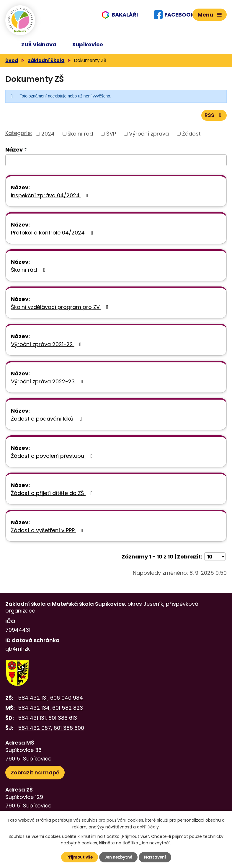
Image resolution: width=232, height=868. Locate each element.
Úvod (12, 62)
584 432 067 (35, 731)
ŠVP (111, 136)
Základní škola (46, 62)
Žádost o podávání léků (48, 421)
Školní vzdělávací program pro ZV (61, 309)
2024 (48, 136)
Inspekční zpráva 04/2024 (51, 198)
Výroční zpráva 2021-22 (47, 347)
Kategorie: (19, 136)
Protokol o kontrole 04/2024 (53, 235)
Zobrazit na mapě (35, 775)
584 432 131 (33, 700)
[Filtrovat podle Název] (116, 163)
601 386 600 (69, 731)
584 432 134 (34, 710)
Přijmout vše (79, 857)
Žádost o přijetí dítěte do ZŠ (53, 495)
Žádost (191, 136)
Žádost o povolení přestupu (53, 458)
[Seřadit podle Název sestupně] (26, 153)
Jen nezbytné (118, 857)
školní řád (80, 136)
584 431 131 (32, 720)
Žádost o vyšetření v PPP (48, 533)
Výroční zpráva (149, 136)
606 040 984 (67, 700)
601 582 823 (68, 710)
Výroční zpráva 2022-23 (48, 384)
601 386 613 (63, 720)
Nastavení (156, 857)
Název (14, 152)
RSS (214, 118)
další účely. (148, 827)
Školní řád (29, 272)
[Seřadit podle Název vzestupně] (26, 151)
